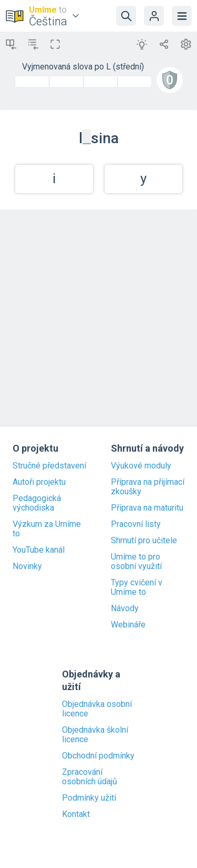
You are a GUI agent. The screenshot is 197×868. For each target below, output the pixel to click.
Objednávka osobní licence (97, 709)
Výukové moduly (141, 466)
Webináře (128, 625)
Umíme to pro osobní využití (136, 562)
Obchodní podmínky (98, 756)
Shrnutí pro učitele (144, 541)
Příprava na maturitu (147, 508)
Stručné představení (49, 466)
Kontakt (76, 814)
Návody (125, 608)
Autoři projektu (39, 482)
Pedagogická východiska (37, 503)
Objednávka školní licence (95, 735)
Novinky (27, 566)
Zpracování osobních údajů (90, 777)
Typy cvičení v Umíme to (137, 587)
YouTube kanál (39, 550)
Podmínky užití (89, 798)
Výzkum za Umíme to (47, 529)
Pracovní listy (136, 524)
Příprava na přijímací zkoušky (148, 487)
